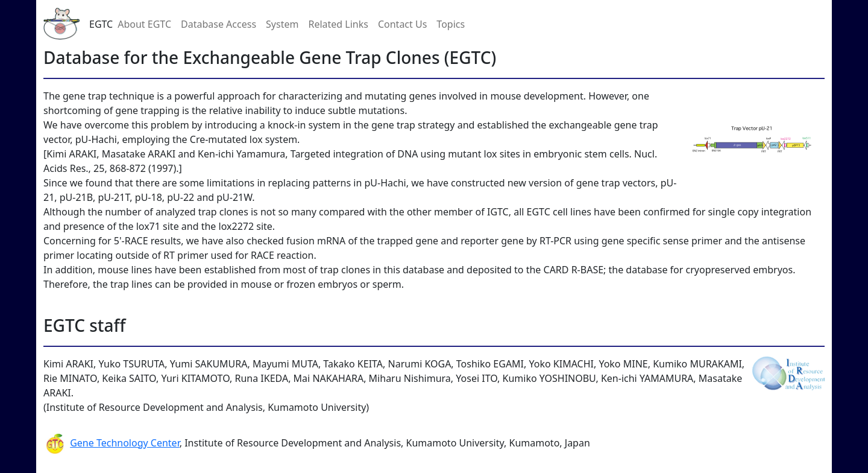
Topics (451, 24)
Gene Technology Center (125, 443)
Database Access (219, 24)
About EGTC (144, 24)
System (282, 24)
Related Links (338, 24)
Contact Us (402, 24)
